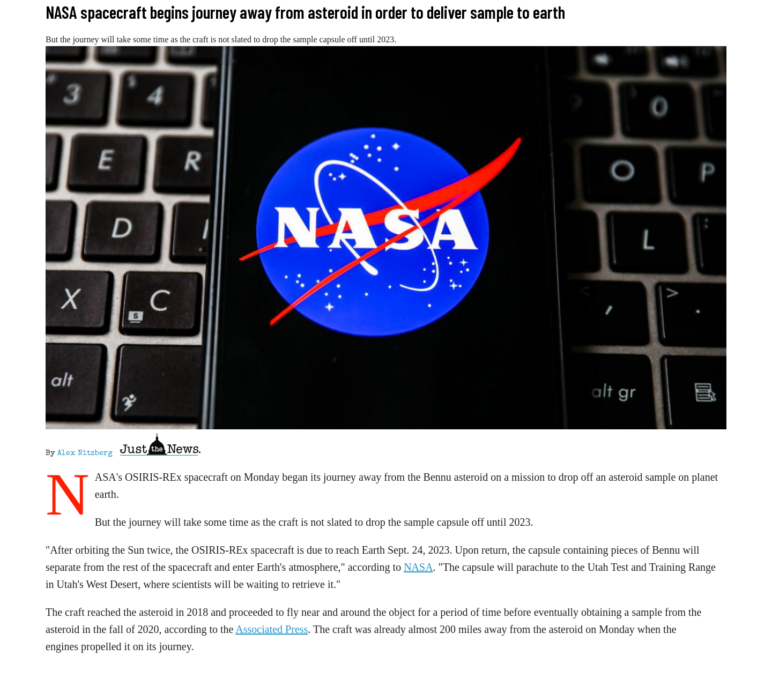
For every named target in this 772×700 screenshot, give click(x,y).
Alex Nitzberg (85, 453)
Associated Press (272, 629)
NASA (418, 567)
